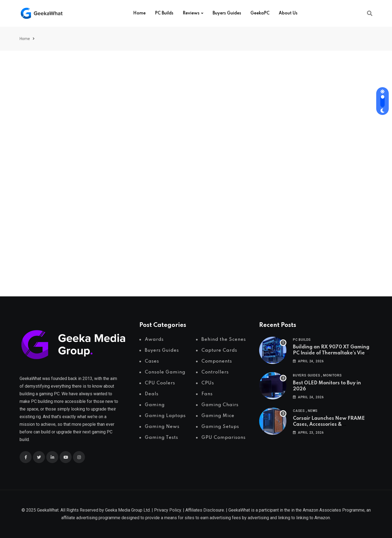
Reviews (191, 13)
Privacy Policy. (168, 510)
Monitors (332, 375)
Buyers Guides (227, 13)
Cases (299, 411)
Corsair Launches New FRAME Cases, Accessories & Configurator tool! (329, 425)
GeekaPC (260, 13)
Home (139, 13)
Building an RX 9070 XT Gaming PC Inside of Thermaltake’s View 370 (331, 353)
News (313, 411)
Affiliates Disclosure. (205, 510)
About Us (288, 13)
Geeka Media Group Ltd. (128, 510)
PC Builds (164, 13)
